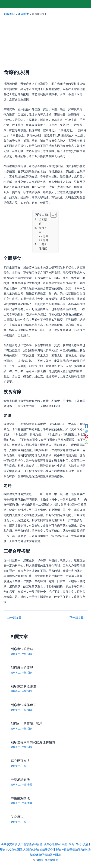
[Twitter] (86, 431)
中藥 (24, 785)
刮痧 (30, 654)
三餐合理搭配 (43, 246)
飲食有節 (43, 230)
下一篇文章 (78, 618)
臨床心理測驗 (41, 855)
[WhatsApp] (86, 442)
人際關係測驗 (31, 850)
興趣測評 (55, 855)
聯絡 (41, 860)
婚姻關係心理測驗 (50, 850)
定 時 (46, 240)
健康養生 (23, 14)
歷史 (3, 850)
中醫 (24, 654)
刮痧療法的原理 (22, 668)
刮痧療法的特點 (22, 649)
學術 (79, 844)
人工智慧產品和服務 (30, 844)
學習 (71, 844)
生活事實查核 (9, 844)
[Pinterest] (86, 437)
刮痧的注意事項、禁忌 (27, 724)
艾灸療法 (17, 817)
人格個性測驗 (14, 850)
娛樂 (64, 844)
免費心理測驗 (52, 844)
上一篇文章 (13, 618)
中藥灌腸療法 (20, 779)
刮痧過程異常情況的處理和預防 (33, 742)
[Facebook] (86, 426)
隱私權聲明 (51, 860)
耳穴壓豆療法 (20, 761)
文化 (86, 844)
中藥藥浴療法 (20, 798)
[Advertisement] (45, 43)
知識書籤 (9, 14)
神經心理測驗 (69, 850)
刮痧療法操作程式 (23, 705)
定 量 (46, 236)
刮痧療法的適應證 (23, 686)
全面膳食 (43, 222)
